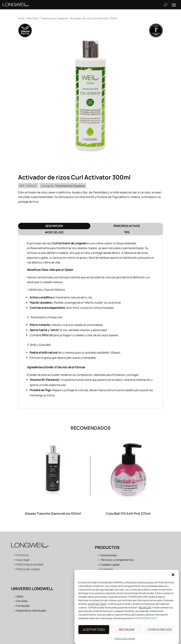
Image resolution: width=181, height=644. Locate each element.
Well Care (32, 18)
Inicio (21, 18)
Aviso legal (23, 560)
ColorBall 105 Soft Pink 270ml (128, 513)
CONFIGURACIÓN (160, 633)
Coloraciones (108, 555)
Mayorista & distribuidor (31, 610)
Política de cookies (125, 642)
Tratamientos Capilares (54, 18)
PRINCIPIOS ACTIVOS (127, 226)
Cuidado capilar (110, 565)
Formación (23, 606)
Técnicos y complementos (117, 560)
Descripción (54, 226)
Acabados (106, 569)
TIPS (127, 232)
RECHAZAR (127, 633)
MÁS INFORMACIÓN (145, 622)
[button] (173, 578)
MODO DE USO (54, 232)
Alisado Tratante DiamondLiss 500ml (53, 513)
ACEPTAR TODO (94, 633)
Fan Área (22, 601)
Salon (20, 596)
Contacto (22, 555)
